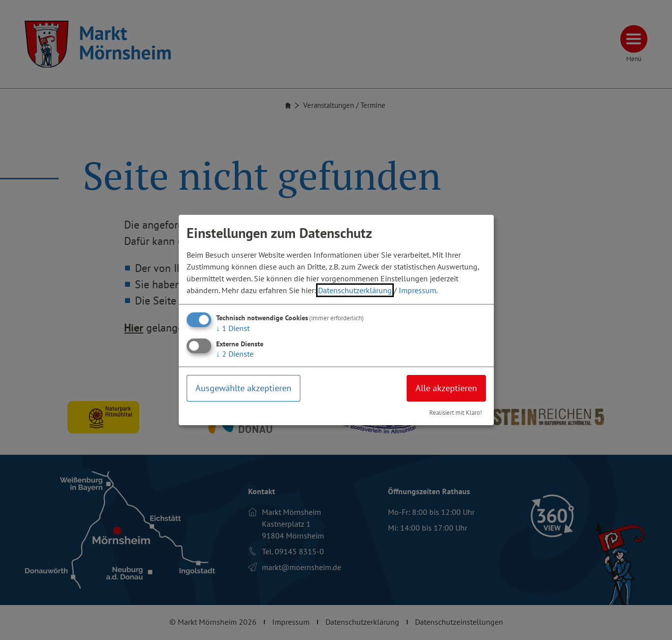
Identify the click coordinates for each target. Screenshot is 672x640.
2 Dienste (235, 354)
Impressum (417, 290)
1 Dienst (233, 328)
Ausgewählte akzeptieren (243, 388)
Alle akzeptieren (446, 388)
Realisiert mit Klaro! (456, 413)
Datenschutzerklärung (355, 290)
